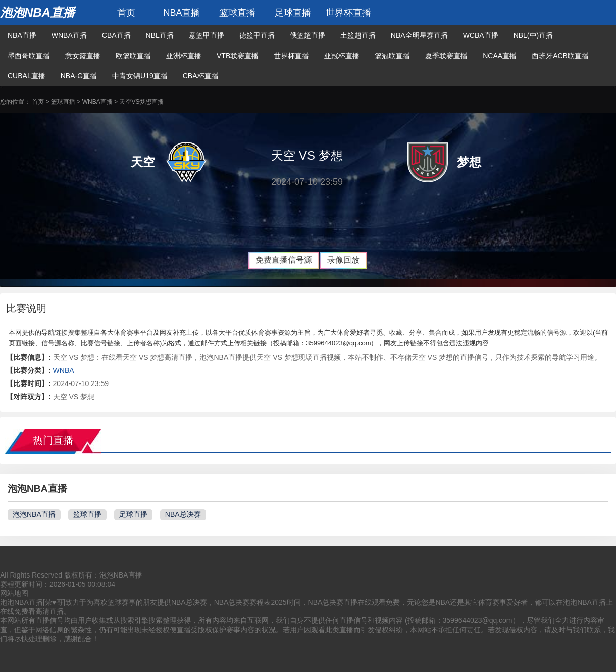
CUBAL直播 (27, 76)
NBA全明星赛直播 (419, 35)
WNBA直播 (69, 35)
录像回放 (343, 260)
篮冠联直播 (392, 56)
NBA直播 (182, 13)
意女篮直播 (83, 56)
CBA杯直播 (201, 76)
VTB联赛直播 (238, 56)
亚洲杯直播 (184, 56)
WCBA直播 (481, 35)
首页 (126, 13)
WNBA (64, 370)
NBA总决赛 (183, 514)
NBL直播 (160, 35)
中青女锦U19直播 (140, 76)
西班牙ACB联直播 (560, 56)
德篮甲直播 (257, 35)
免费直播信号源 (284, 260)
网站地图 (14, 593)
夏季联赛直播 (446, 56)
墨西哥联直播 (29, 56)
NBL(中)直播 (533, 35)
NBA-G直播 (79, 76)
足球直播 (293, 13)
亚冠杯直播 (342, 56)
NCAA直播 (500, 56)
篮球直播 (237, 13)
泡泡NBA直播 (37, 12)
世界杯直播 (348, 13)
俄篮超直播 (307, 35)
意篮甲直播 (207, 35)
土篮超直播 (358, 35)
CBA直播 (116, 35)
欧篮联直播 (133, 56)
